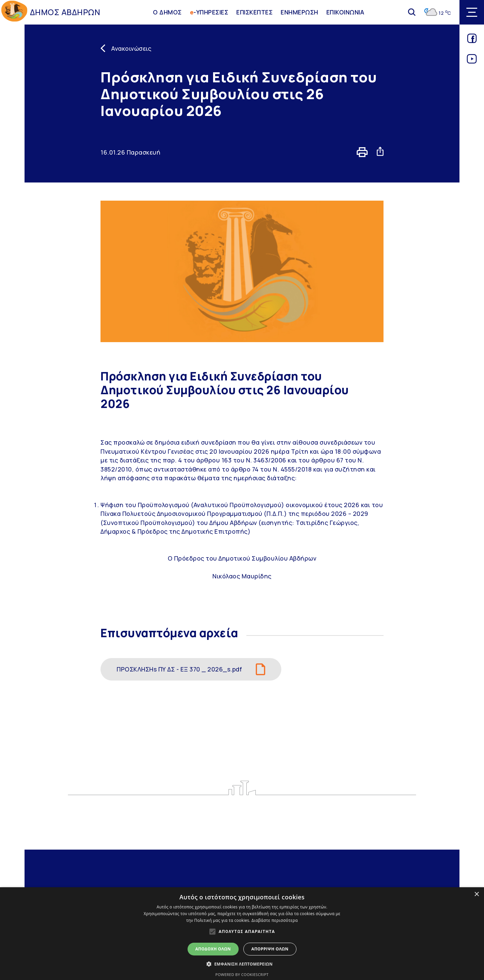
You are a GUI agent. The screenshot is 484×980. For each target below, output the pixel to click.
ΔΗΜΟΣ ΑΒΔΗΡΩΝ (65, 12)
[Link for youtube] (472, 61)
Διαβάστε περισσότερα (275, 920)
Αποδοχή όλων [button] (213, 949)
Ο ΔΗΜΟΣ (167, 12)
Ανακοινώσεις (131, 48)
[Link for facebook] (472, 41)
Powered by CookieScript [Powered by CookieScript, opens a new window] (242, 974)
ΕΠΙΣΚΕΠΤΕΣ (254, 12)
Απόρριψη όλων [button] (270, 949)
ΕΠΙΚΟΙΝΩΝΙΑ (346, 12)
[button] (242, 964)
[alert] (242, 934)
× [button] (476, 894)
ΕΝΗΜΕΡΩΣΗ (299, 12)
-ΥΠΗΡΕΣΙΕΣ (209, 12)
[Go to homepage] (14, 12)
